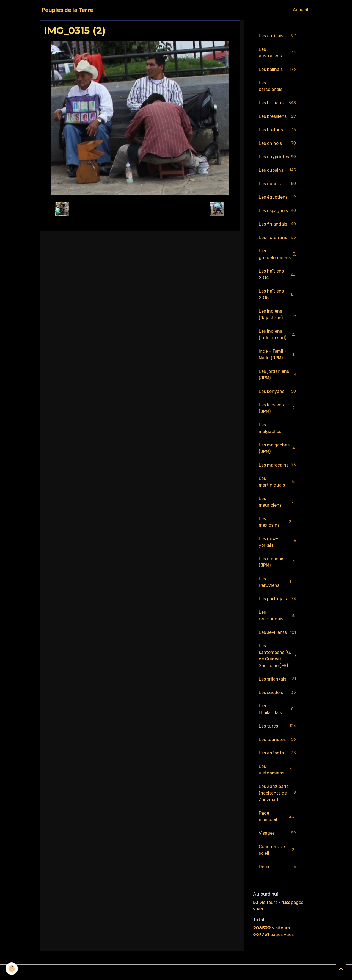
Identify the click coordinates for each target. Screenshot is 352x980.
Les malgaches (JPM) (278, 448)
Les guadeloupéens (278, 254)
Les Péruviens (278, 582)
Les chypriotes (278, 157)
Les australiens (278, 53)
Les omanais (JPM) (278, 562)
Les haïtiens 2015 (278, 294)
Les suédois (278, 693)
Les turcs (278, 726)
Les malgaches (278, 428)
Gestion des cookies (176, 972)
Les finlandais (278, 224)
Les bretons (278, 130)
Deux (278, 867)
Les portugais (278, 599)
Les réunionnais (278, 616)
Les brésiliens (278, 117)
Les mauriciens (278, 502)
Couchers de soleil (278, 850)
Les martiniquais (278, 482)
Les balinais (278, 70)
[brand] (67, 10)
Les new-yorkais (278, 542)
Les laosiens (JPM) (278, 408)
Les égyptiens (278, 197)
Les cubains (278, 170)
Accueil (301, 10)
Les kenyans (278, 392)
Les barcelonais (278, 86)
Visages (278, 833)
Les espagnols (278, 211)
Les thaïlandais (278, 709)
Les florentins (278, 238)
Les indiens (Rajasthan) (279, 314)
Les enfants (278, 753)
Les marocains (278, 465)
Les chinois (278, 144)
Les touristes (278, 740)
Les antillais (278, 36)
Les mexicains (278, 522)
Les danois (278, 184)
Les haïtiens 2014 (278, 274)
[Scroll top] (341, 969)
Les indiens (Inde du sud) (279, 334)
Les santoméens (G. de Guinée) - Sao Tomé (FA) (279, 656)
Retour (140, 209)
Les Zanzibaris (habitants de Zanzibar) (279, 793)
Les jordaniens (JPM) (278, 375)
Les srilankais (278, 679)
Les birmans (278, 103)
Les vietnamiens (278, 770)
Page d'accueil (278, 816)
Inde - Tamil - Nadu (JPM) (279, 355)
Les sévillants (278, 633)
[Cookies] (12, 969)
